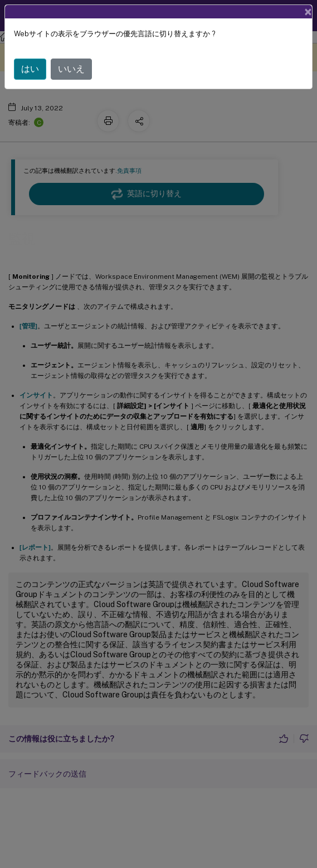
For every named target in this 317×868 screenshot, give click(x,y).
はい (30, 69)
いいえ (71, 69)
